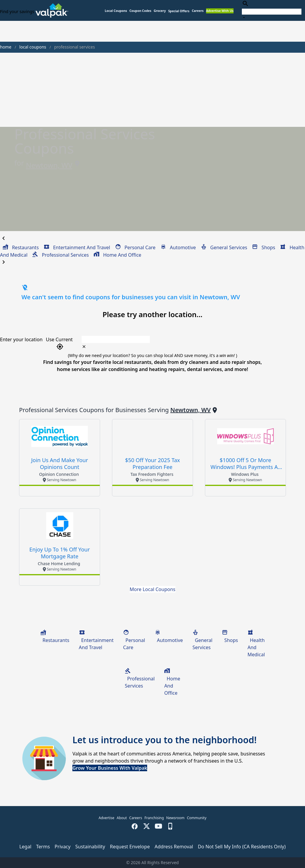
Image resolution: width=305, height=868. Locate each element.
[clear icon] (84, 347)
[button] (179, 11)
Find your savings (17, 11)
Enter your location (21, 339)
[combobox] (272, 10)
